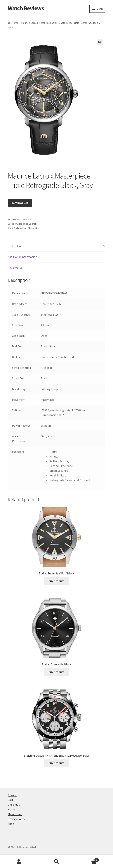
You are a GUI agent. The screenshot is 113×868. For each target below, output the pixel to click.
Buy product (20, 203)
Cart (11, 800)
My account (15, 814)
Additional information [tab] (22, 257)
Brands (12, 795)
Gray (38, 228)
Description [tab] (15, 246)
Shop (11, 824)
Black (31, 228)
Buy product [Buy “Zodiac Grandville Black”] (56, 672)
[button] (100, 42)
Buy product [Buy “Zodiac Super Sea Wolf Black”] (56, 581)
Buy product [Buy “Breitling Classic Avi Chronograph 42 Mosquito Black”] (56, 763)
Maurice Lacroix (30, 23)
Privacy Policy (16, 819)
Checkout (14, 805)
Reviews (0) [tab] (15, 268)
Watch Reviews (26, 8)
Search (56, 862)
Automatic (20, 228)
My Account (19, 862)
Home (15, 23)
